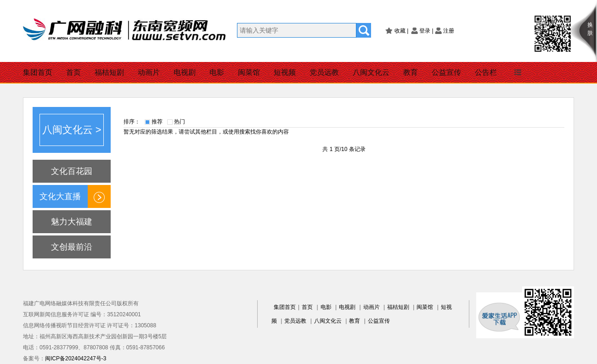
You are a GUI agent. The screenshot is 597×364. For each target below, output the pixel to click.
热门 (180, 122)
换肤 (590, 29)
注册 (449, 31)
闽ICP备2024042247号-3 (76, 358)
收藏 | (401, 31)
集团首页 (38, 72)
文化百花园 (72, 171)
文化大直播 (60, 196)
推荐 (157, 122)
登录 (425, 31)
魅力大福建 (72, 222)
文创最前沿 (72, 247)
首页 (73, 72)
